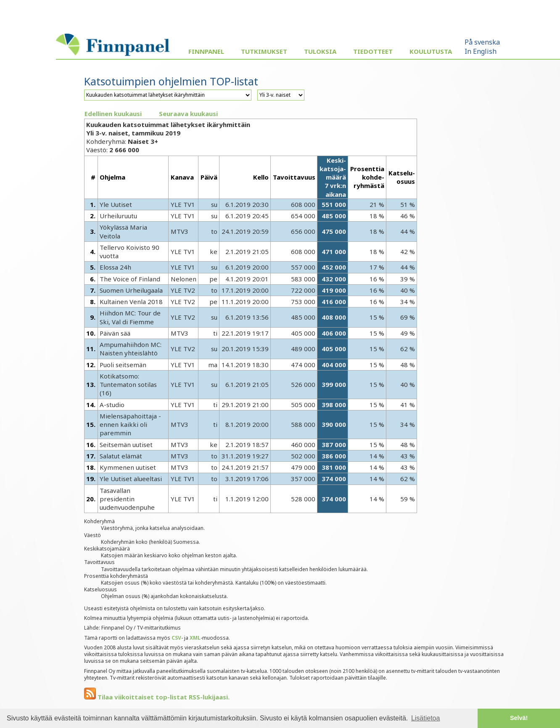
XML (195, 638)
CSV (176, 638)
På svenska (482, 42)
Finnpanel (206, 51)
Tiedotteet (373, 51)
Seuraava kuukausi (188, 114)
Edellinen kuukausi (113, 114)
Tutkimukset (264, 51)
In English (481, 51)
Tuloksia (320, 51)
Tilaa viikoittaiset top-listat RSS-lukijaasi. (157, 697)
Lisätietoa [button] (426, 718)
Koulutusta (431, 51)
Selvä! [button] (519, 718)
